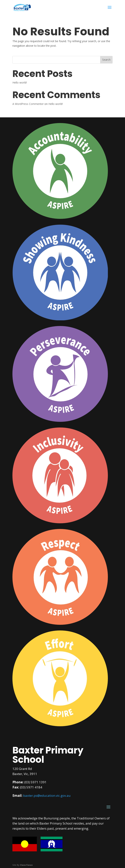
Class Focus (26, 865)
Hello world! (20, 82)
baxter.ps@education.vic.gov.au (47, 796)
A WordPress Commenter (28, 104)
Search (106, 60)
